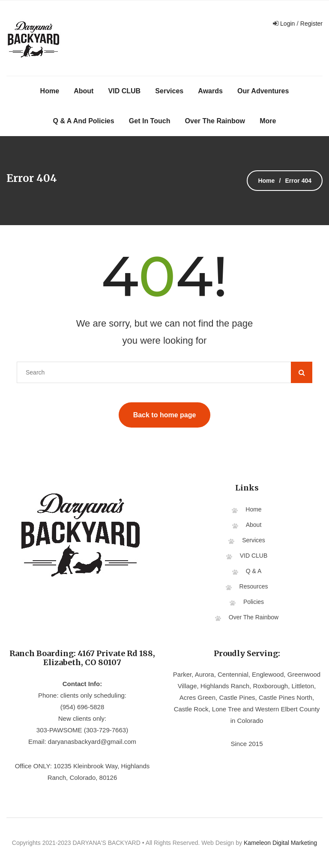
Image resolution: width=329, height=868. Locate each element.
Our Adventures (263, 91)
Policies (254, 602)
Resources (254, 586)
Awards (210, 91)
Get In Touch (150, 121)
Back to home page (165, 415)
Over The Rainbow (215, 121)
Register (311, 24)
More (268, 121)
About (84, 91)
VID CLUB (125, 91)
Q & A (254, 571)
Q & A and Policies (84, 121)
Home (50, 91)
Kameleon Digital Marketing (280, 843)
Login (287, 24)
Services (169, 91)
